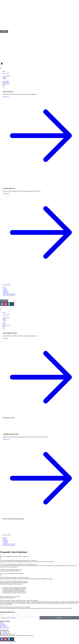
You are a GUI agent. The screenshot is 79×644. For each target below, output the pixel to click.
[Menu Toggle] (1, 310)
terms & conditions (12, 618)
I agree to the (9, 618)
